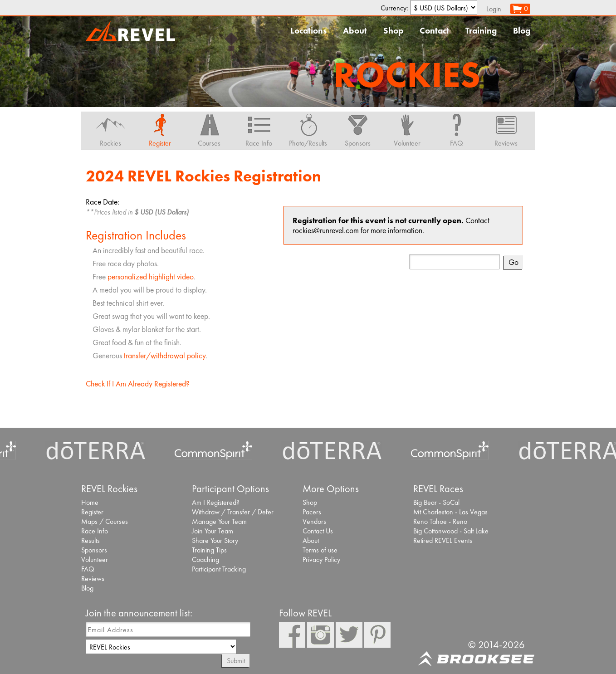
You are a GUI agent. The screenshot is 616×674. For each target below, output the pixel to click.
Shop (393, 31)
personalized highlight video (151, 277)
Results (90, 540)
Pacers (312, 512)
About (355, 31)
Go (513, 262)
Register (92, 512)
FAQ (88, 569)
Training (481, 31)
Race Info (95, 531)
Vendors (314, 521)
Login (494, 9)
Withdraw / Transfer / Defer (233, 512)
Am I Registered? (216, 502)
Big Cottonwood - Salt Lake (451, 531)
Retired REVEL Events (443, 540)
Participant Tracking (219, 569)
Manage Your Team (219, 521)
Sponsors (94, 550)
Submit (236, 661)
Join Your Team (213, 531)
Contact (434, 31)
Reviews (93, 579)
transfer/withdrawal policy (165, 356)
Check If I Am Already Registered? (138, 384)
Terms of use (320, 550)
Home (90, 502)
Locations (308, 31)
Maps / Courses (105, 521)
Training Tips (209, 550)
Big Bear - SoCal (436, 502)
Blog (522, 31)
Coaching (205, 559)
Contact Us (318, 531)
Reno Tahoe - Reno (440, 521)
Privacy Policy (321, 559)
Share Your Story (215, 540)
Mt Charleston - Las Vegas (450, 512)
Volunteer (95, 559)
